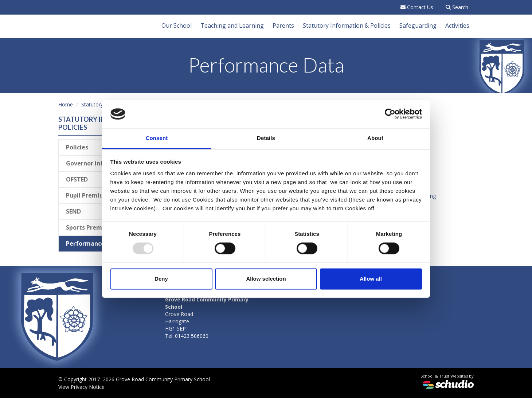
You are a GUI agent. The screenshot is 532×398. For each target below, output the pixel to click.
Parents (283, 26)
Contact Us (417, 7)
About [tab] (375, 138)
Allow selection (266, 279)
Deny (161, 279)
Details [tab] (266, 138)
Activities (457, 26)
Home (66, 104)
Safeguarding (418, 26)
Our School (177, 26)
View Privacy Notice (81, 387)
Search (457, 7)
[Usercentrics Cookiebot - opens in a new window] (390, 114)
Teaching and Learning (232, 26)
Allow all (371, 279)
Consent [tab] (157, 138)
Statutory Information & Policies (347, 26)
